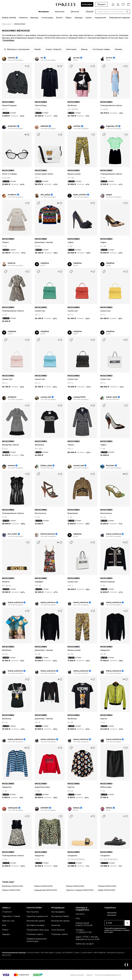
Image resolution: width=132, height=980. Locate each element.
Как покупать (33, 912)
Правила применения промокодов (37, 940)
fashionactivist (48, 534)
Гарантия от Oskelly (11, 916)
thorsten (110, 466)
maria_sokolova (114, 534)
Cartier (77, 953)
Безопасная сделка (36, 921)
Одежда (79, 18)
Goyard (58, 953)
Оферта (89, 975)
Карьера (6, 934)
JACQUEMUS (67, 953)
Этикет (5, 930)
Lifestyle (89, 12)
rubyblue (45, 263)
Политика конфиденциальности (108, 975)
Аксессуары (47, 18)
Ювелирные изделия (119, 18)
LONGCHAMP (86, 953)
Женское (7, 24)
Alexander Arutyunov (115, 953)
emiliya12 (12, 397)
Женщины (44, 12)
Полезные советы (35, 934)
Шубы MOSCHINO (107, 890)
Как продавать (58, 912)
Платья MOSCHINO (107, 886)
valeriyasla (13, 808)
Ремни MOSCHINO (75, 886)
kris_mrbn (13, 534)
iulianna (12, 263)
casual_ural (46, 397)
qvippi (109, 195)
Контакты (80, 914)
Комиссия (56, 925)
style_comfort (80, 195)
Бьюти (59, 18)
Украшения (100, 18)
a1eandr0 (12, 126)
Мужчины (60, 12)
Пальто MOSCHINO (11, 890)
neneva (11, 466)
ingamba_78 (112, 126)
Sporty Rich (7, 955)
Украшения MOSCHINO (46, 890)
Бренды (34, 18)
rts (42, 58)
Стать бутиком (58, 930)
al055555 (45, 808)
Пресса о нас (8, 921)
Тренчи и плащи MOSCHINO (80, 890)
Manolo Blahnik (99, 953)
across (76, 58)
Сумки (89, 18)
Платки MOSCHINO (43, 886)
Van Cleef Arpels (47, 953)
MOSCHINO (8, 102)
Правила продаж (77, 975)
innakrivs (12, 195)
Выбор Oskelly (9, 18)
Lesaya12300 (79, 397)
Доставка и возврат (36, 925)
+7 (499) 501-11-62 (84, 932)
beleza (76, 808)
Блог (4, 925)
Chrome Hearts (33, 953)
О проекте (7, 912)
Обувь (68, 18)
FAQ (78, 918)
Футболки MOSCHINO (13, 886)
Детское (75, 12)
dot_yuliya (45, 195)
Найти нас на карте (85, 944)
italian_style (112, 397)
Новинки (23, 18)
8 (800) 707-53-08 (84, 925)
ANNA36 (44, 126)
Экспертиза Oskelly (60, 916)
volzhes (11, 58)
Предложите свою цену (38, 930)
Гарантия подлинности (37, 916)
